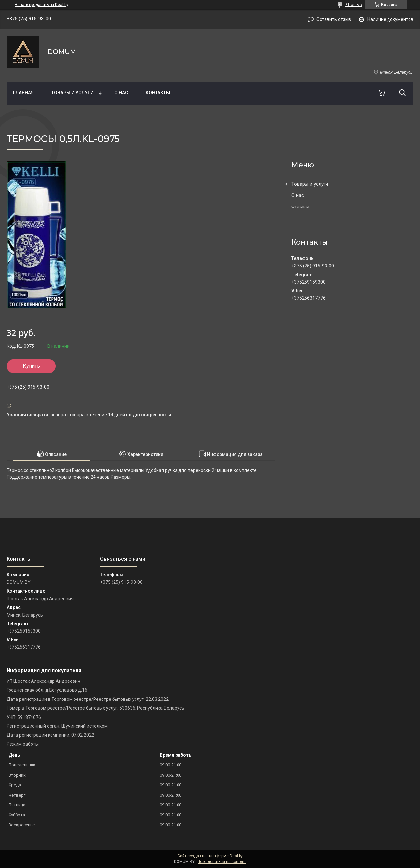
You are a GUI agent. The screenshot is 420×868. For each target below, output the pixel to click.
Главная (23, 93)
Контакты (158, 93)
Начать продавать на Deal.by (42, 5)
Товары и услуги (73, 93)
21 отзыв (354, 5)
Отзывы (300, 207)
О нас (121, 93)
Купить (31, 366)
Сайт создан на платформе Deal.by (210, 856)
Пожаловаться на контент (222, 862)
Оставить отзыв (334, 19)
